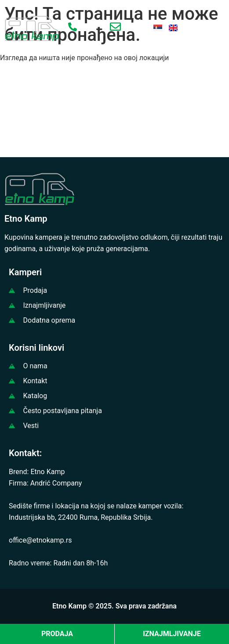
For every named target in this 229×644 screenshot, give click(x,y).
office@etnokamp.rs (40, 540)
